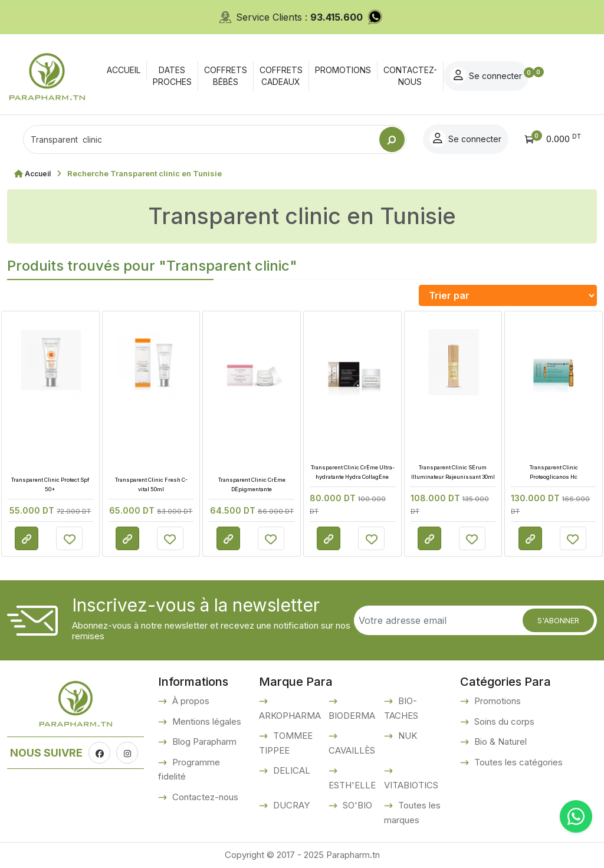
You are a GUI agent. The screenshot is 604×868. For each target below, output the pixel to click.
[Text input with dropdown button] (201, 139)
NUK (406, 736)
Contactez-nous (204, 797)
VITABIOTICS (411, 785)
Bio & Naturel (499, 742)
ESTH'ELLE (352, 785)
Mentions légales (206, 721)
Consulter (27, 539)
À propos (190, 701)
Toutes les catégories (517, 762)
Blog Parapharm (203, 742)
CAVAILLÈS (352, 750)
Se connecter (541, 75)
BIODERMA (352, 716)
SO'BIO (356, 805)
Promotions (496, 701)
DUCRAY (290, 805)
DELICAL (290, 770)
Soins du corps (503, 721)
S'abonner (558, 620)
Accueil (39, 173)
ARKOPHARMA (290, 716)
